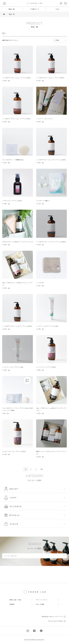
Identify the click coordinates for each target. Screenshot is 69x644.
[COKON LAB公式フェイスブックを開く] (34, 631)
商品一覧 (12, 14)
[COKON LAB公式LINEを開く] (41, 631)
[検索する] (64, 556)
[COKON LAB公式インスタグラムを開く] (28, 631)
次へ (42, 469)
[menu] (4, 3)
